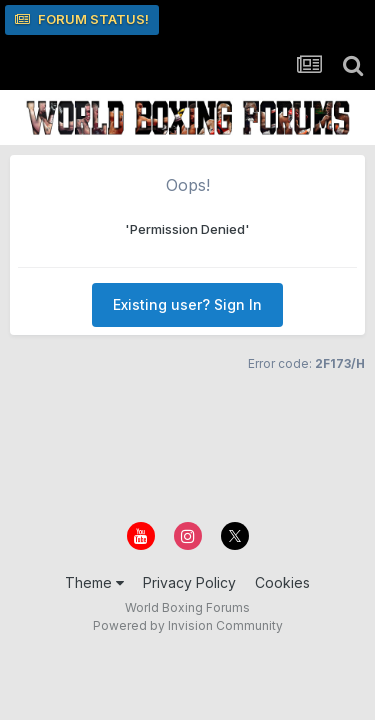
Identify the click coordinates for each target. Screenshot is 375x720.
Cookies (282, 582)
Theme (94, 582)
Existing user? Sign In (187, 304)
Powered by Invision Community (188, 625)
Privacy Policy (189, 582)
